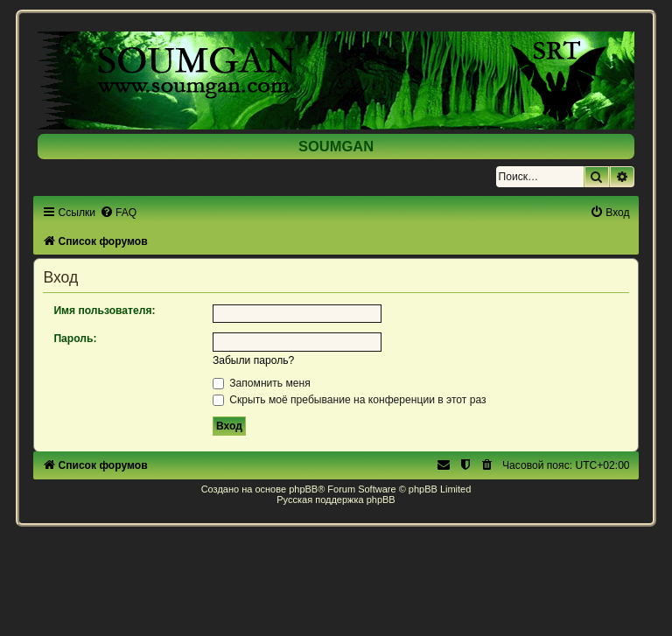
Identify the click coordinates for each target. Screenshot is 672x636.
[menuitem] (118, 213)
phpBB (303, 489)
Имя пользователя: (104, 311)
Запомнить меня (262, 383)
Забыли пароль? (253, 360)
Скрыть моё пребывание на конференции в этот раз (350, 400)
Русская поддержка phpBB (336, 500)
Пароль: (75, 339)
